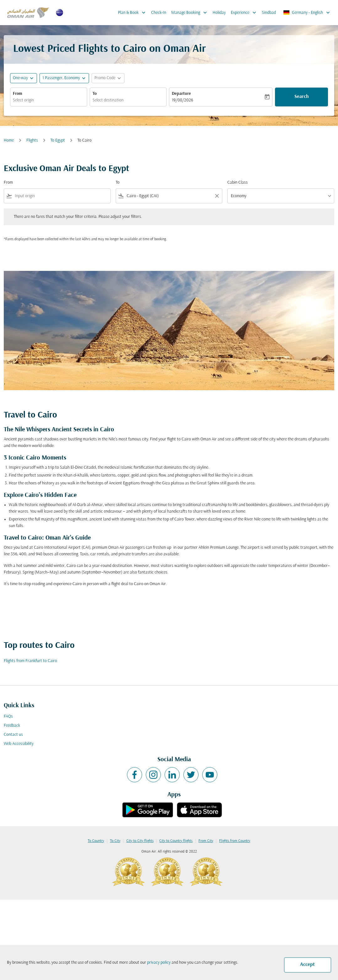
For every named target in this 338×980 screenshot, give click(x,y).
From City (206, 841)
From (18, 94)
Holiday (219, 13)
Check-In (159, 13)
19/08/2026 (182, 100)
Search (302, 97)
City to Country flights (176, 841)
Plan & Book (133, 13)
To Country (96, 841)
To (95, 94)
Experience (245, 13)
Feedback (12, 726)
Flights (32, 140)
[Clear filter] (217, 196)
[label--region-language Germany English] (307, 13)
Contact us (13, 735)
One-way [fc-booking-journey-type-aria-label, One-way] (20, 78)
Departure (181, 94)
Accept (307, 965)
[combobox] (49, 100)
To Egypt (58, 140)
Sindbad (269, 13)
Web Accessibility (19, 744)
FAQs (8, 716)
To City (115, 841)
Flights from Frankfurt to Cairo (30, 661)
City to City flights (140, 841)
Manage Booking (191, 13)
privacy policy (159, 963)
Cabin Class (238, 183)
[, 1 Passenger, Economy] (61, 78)
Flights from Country (235, 841)
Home (9, 140)
